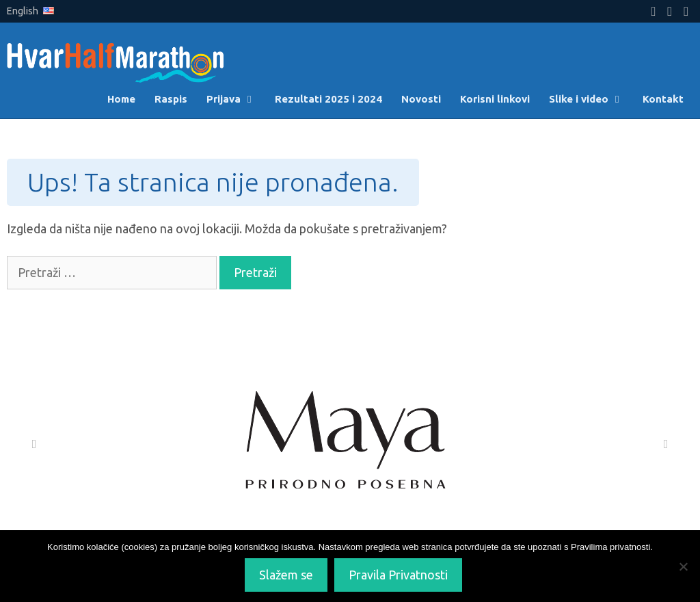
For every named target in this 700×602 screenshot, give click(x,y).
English (30, 11)
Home (121, 99)
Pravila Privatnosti (398, 575)
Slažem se (286, 575)
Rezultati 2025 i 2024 (328, 99)
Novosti (421, 99)
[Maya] (350, 444)
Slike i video (591, 99)
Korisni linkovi (495, 99)
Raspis (171, 99)
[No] (683, 566)
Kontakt (663, 99)
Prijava (236, 99)
